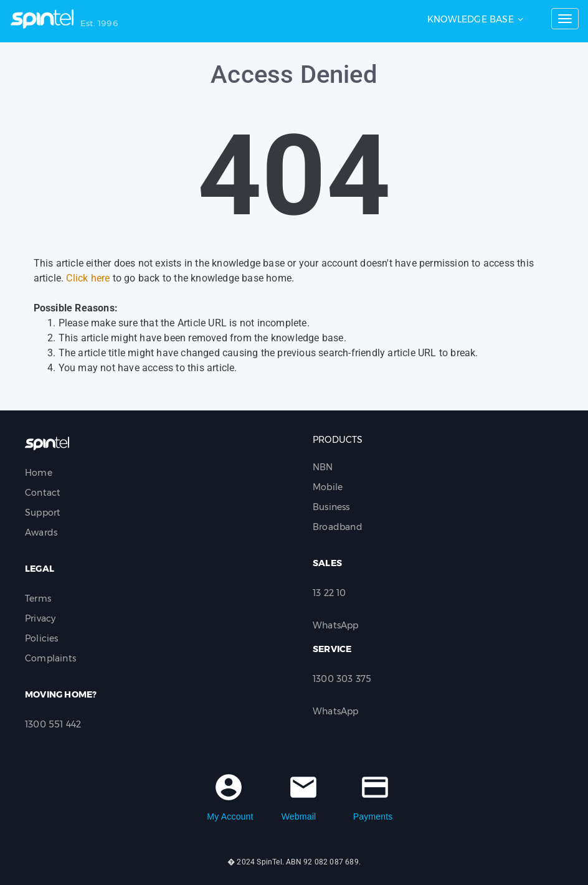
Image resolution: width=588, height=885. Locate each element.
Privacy (40, 618)
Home (39, 473)
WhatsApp (336, 625)
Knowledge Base (471, 19)
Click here (88, 278)
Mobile (328, 487)
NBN (323, 467)
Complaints (50, 658)
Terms (38, 599)
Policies (42, 638)
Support (43, 513)
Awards (41, 532)
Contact (43, 493)
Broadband (338, 527)
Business (331, 507)
